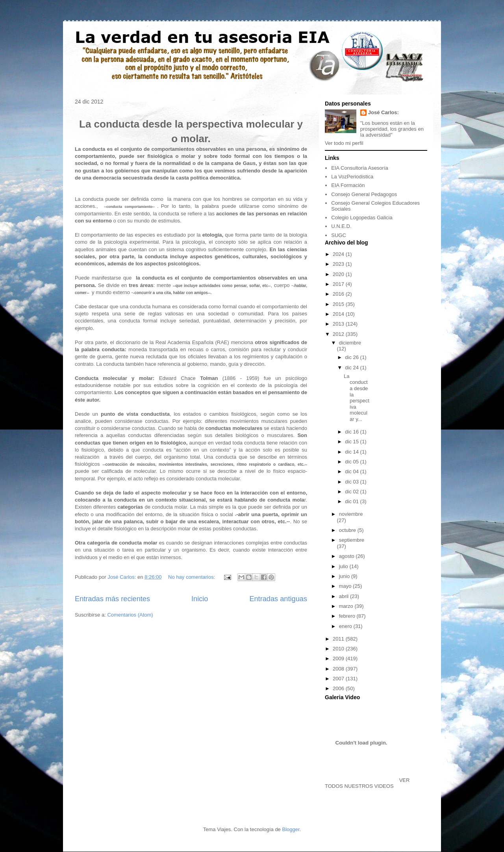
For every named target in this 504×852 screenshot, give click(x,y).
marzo (347, 606)
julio (344, 566)
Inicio (200, 599)
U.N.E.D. (341, 226)
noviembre (351, 514)
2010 (339, 649)
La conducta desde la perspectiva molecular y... (357, 398)
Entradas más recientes (112, 599)
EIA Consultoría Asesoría (360, 168)
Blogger (291, 829)
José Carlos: (384, 112)
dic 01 (352, 501)
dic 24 (352, 368)
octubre (348, 530)
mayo (346, 586)
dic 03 (352, 482)
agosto (347, 556)
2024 (339, 254)
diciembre (350, 343)
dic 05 (352, 462)
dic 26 (352, 357)
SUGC (339, 235)
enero (346, 626)
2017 (339, 284)
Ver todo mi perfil (344, 143)
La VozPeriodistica (352, 177)
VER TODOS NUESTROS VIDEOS (367, 783)
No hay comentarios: (192, 577)
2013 (339, 324)
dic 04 (352, 471)
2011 (339, 639)
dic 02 (352, 492)
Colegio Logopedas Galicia (362, 218)
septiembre (352, 540)
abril (345, 596)
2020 (339, 274)
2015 (339, 304)
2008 (339, 669)
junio (345, 576)
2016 (339, 294)
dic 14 (352, 452)
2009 (339, 658)
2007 (339, 679)
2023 (339, 264)
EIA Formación (348, 185)
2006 (339, 688)
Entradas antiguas (278, 599)
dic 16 (352, 432)
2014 (339, 314)
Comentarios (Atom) (130, 615)
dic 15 (352, 442)
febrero (348, 616)
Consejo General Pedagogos (364, 194)
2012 (339, 334)
